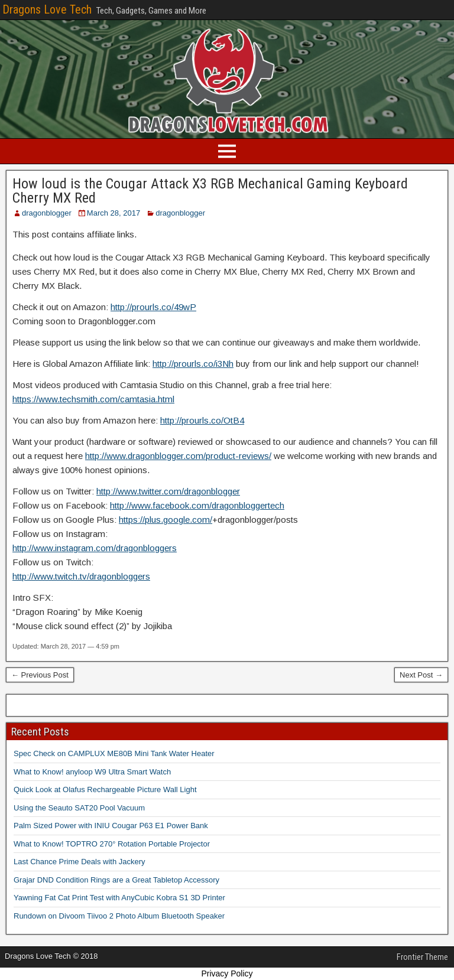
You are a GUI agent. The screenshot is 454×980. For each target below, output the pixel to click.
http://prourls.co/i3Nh (193, 364)
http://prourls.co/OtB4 (202, 420)
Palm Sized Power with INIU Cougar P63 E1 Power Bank (111, 826)
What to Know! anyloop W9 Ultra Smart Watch (92, 772)
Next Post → (421, 675)
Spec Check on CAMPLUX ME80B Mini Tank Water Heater (114, 753)
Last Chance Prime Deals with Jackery (80, 862)
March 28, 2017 (113, 213)
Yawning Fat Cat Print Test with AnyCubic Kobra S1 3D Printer (119, 898)
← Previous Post (40, 675)
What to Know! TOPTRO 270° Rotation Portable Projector (112, 844)
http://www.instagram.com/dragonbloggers (95, 548)
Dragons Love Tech (47, 9)
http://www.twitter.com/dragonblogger (168, 491)
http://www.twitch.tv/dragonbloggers (81, 576)
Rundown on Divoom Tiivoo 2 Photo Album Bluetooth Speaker (119, 916)
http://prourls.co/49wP (153, 307)
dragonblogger (47, 213)
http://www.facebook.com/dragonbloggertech (197, 505)
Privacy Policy (227, 974)
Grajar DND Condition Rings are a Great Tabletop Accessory (116, 880)
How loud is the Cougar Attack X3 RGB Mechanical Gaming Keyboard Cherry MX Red (210, 191)
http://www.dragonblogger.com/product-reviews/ (178, 456)
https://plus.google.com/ (166, 520)
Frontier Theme (422, 957)
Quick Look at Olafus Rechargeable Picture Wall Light (105, 789)
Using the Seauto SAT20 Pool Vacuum (79, 808)
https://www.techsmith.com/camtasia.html (93, 399)
